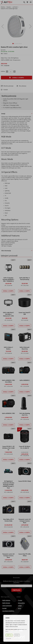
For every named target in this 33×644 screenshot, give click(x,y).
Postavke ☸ (8, 639)
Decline (17, 635)
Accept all (9, 635)
